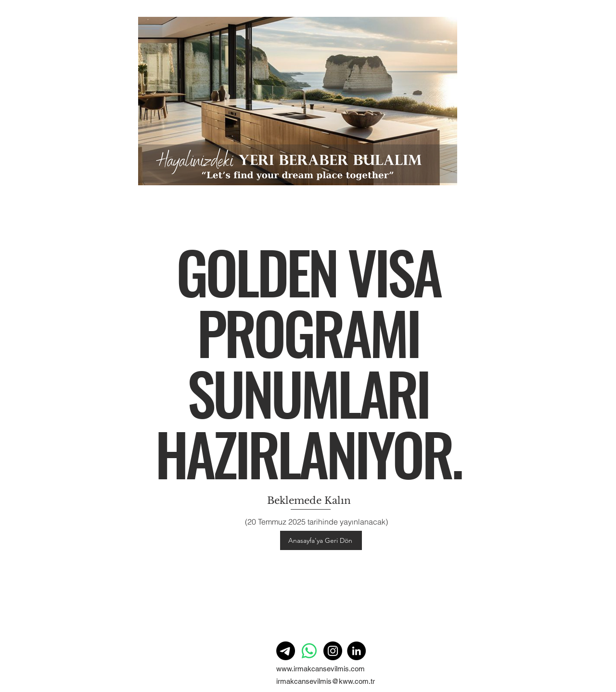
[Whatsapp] (309, 651)
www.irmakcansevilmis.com (321, 669)
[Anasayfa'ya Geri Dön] (321, 540)
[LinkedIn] (356, 651)
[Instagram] (333, 651)
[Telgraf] (286, 651)
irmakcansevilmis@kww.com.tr (326, 681)
